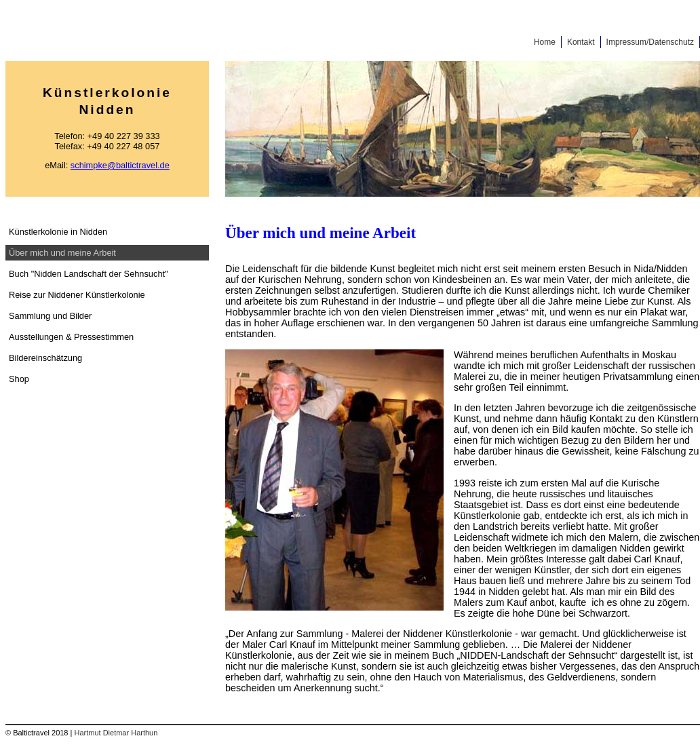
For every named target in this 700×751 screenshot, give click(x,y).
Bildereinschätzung (45, 358)
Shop (19, 379)
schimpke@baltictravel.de (120, 165)
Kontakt (581, 42)
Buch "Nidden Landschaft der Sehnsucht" (89, 274)
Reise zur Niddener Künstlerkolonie (77, 295)
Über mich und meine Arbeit (62, 253)
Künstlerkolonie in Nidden (58, 232)
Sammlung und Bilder (50, 316)
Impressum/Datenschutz (650, 42)
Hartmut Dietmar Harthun (116, 733)
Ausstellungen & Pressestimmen (71, 337)
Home (545, 42)
